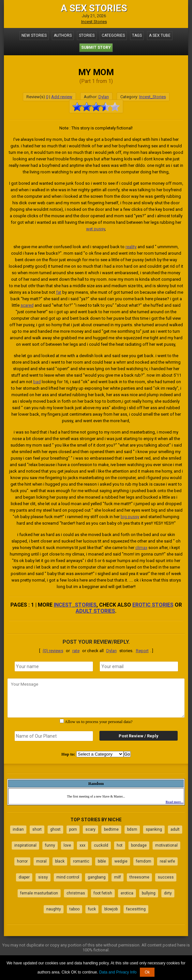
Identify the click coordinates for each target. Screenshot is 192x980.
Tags (137, 35)
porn (73, 829)
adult (175, 829)
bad (37, 382)
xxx (82, 845)
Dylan (104, 97)
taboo (74, 909)
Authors (63, 35)
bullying (149, 893)
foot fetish (103, 893)
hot (120, 845)
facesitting (136, 909)
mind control (68, 877)
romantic (81, 861)
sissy (43, 877)
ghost (55, 829)
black (60, 861)
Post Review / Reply (139, 736)
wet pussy (96, 229)
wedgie (121, 861)
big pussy (130, 517)
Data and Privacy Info (118, 972)
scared (27, 305)
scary (90, 829)
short (37, 829)
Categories (113, 35)
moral (41, 861)
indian (18, 829)
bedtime (111, 829)
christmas (76, 893)
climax (141, 548)
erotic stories (153, 605)
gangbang (97, 877)
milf (118, 877)
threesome (139, 877)
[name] (54, 666)
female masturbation (39, 893)
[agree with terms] (62, 721)
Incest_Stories (153, 97)
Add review (62, 97)
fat (59, 292)
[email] (139, 666)
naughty (54, 909)
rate (76, 651)
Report (142, 651)
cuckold (101, 845)
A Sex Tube (160, 35)
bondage (139, 845)
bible (102, 861)
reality (131, 247)
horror (22, 861)
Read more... (174, 802)
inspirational (25, 845)
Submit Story (96, 47)
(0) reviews (53, 651)
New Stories (34, 35)
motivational (166, 845)
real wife (167, 861)
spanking (154, 829)
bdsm (132, 829)
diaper (24, 877)
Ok (147, 972)
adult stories (95, 611)
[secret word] (54, 736)
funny (50, 845)
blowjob (111, 909)
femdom (144, 861)
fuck (92, 909)
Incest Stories (94, 22)
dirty (168, 893)
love (67, 845)
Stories (87, 35)
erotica (127, 893)
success (166, 877)
